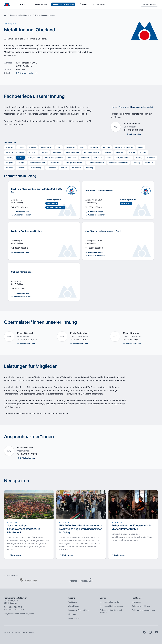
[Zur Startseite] (7, 4)
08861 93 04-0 (21, 207)
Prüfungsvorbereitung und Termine (111, 611)
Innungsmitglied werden (110, 602)
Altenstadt (10, 147)
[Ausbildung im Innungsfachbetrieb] (72, 190)
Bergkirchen (70, 147)
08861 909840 (95, 207)
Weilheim (64, 168)
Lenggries (107, 152)
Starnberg (136, 163)
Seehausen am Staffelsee (118, 163)
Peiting (20, 158)
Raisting (139, 158)
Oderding (9, 158)
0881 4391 (21, 70)
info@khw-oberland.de (27, 73)
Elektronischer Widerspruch (143, 610)
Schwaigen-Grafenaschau (74, 163)
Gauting (141, 147)
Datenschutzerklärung (141, 606)
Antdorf (21, 147)
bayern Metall (99, 4)
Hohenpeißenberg (73, 152)
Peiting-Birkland (34, 158)
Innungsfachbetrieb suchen (111, 606)
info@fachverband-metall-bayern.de (19, 614)
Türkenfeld (22, 168)
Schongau (21, 163)
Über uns (84, 4)
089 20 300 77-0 (15, 607)
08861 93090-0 (21, 248)
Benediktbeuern (47, 147)
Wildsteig (90, 168)
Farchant (107, 147)
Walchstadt (52, 168)
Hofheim (45, 152)
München (143, 152)
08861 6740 (20, 289)
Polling (109, 158)
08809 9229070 (136, 130)
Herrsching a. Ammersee (15, 152)
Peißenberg (72, 158)
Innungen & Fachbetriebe (63, 4)
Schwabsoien (55, 163)
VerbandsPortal (149, 4)
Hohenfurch (57, 152)
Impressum (137, 602)
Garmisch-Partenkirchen (124, 147)
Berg (59, 147)
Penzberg (98, 158)
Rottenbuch (151, 158)
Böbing (82, 147)
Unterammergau (36, 168)
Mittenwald (120, 152)
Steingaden (149, 163)
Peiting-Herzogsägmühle (54, 158)
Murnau (132, 152)
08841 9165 (133, 340)
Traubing (9, 168)
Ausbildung (24, 4)
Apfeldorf (32, 147)
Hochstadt (33, 152)
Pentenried (85, 158)
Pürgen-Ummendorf (124, 158)
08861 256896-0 (96, 248)
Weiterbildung (41, 4)
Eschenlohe (94, 147)
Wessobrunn (77, 168)
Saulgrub (9, 163)
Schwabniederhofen (37, 163)
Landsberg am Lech (92, 152)
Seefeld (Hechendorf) (96, 163)
